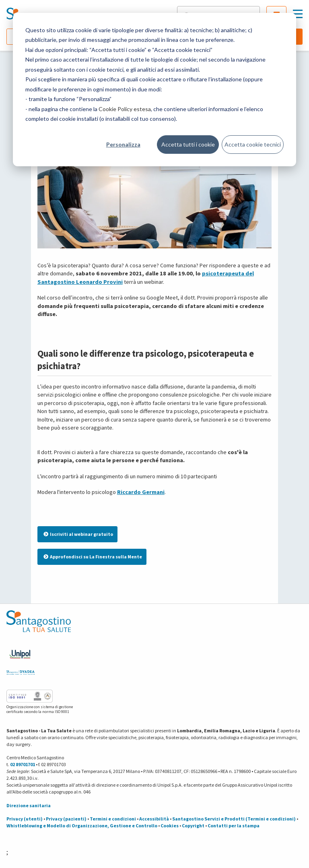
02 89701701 (23, 764)
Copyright (193, 826)
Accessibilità (154, 819)
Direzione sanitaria (29, 805)
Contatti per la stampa (234, 826)
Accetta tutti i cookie (188, 144)
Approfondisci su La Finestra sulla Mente (93, 557)
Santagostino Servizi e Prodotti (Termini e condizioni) (234, 819)
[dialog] (154, 90)
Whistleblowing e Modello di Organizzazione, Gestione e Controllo (82, 826)
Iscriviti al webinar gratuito (78, 534)
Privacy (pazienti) (66, 819)
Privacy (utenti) (25, 819)
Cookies (170, 826)
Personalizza (123, 144)
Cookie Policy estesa (125, 109)
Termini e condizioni (113, 819)
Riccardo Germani (141, 492)
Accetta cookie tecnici (253, 144)
